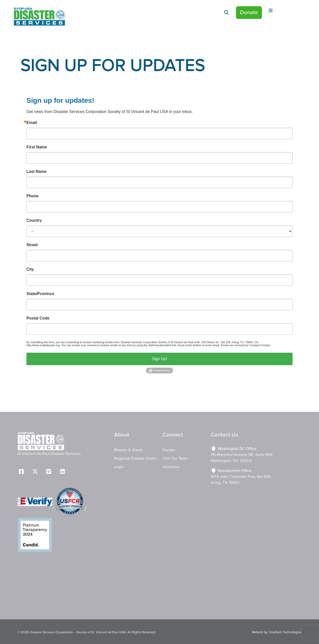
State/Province (40, 294)
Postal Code (38, 318)
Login (119, 467)
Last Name (37, 172)
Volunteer (171, 467)
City (30, 269)
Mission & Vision (128, 450)
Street (32, 245)
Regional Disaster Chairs (135, 458)
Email (32, 123)
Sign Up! (159, 359)
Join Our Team (175, 458)
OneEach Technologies (285, 632)
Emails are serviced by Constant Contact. (246, 345)
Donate (249, 13)
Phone (33, 196)
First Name (37, 147)
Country (34, 220)
